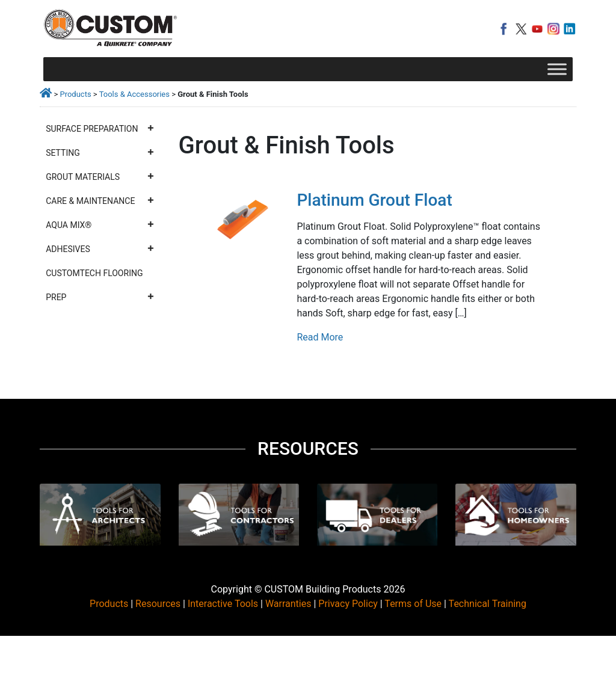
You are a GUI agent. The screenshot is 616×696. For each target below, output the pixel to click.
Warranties (288, 604)
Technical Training (488, 604)
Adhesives (100, 249)
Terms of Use (413, 604)
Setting (100, 153)
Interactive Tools (223, 604)
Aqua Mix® (100, 225)
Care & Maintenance (100, 201)
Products (75, 94)
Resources (158, 604)
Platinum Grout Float (374, 200)
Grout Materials (100, 177)
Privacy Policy (348, 604)
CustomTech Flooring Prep (100, 289)
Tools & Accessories (134, 94)
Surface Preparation (100, 129)
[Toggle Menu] (557, 69)
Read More (320, 337)
